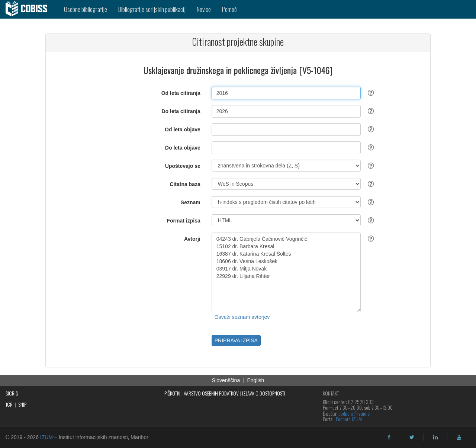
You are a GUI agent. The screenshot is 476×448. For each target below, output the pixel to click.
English (255, 380)
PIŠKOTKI (172, 393)
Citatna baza (185, 184)
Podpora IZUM (349, 419)
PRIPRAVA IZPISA (236, 340)
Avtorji (192, 239)
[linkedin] (435, 437)
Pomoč (229, 9)
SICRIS (12, 393)
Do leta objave (183, 148)
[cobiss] (29, 9)
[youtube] (459, 437)
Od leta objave (183, 129)
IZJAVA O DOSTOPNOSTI (264, 393)
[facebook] (389, 437)
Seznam (191, 202)
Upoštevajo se (183, 166)
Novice (204, 9)
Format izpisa (184, 221)
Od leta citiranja (181, 93)
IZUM (46, 437)
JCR (9, 404)
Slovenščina (226, 380)
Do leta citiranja (181, 111)
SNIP (22, 404)
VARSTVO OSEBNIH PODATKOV (211, 393)
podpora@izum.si (354, 413)
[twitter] (412, 437)
